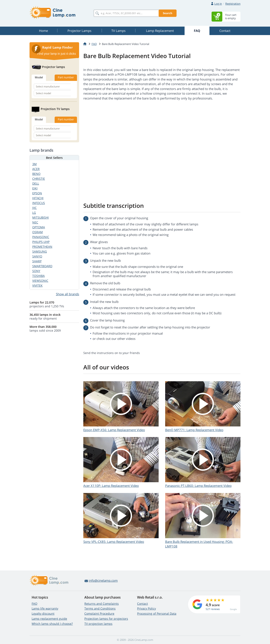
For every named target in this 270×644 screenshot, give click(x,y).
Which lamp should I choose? (52, 624)
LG (34, 213)
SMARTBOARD (42, 266)
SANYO (37, 256)
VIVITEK (37, 285)
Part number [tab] (66, 77)
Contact (142, 604)
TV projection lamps (98, 624)
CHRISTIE (39, 179)
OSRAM (38, 232)
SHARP (37, 261)
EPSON (37, 193)
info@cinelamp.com (103, 580)
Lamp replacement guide (49, 619)
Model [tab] (39, 77)
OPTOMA (39, 227)
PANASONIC (41, 237)
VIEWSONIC (40, 281)
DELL (36, 183)
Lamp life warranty (45, 608)
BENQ (36, 174)
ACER (36, 169)
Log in (218, 4)
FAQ (34, 604)
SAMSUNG (40, 251)
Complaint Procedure (99, 613)
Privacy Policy (146, 608)
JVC (34, 208)
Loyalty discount (43, 613)
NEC (35, 222)
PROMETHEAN (42, 247)
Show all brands (67, 294)
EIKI (35, 188)
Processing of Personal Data (157, 613)
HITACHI (38, 198)
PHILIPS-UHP (41, 242)
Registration (233, 4)
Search (168, 13)
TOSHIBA (38, 276)
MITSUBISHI (40, 217)
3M (34, 164)
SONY (36, 271)
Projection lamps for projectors (106, 619)
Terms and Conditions (100, 608)
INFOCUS (39, 203)
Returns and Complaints (102, 604)
